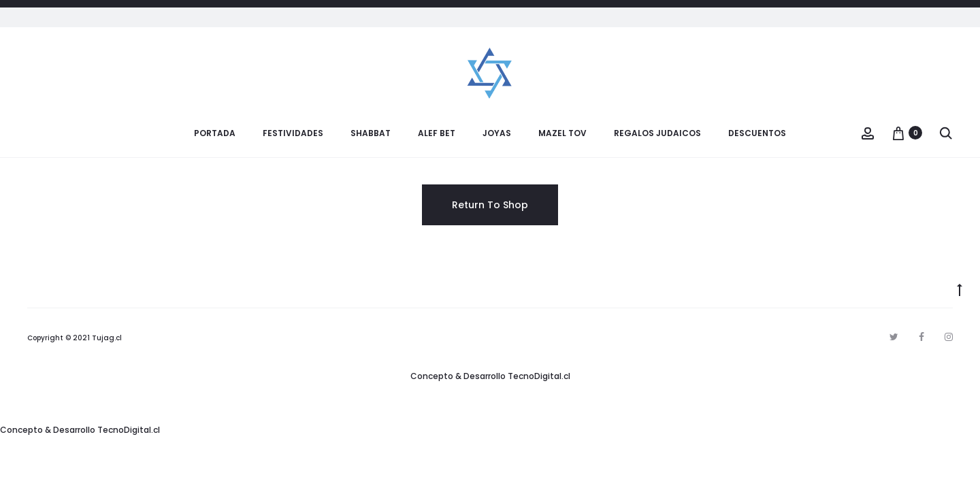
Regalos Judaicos (657, 133)
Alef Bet (437, 133)
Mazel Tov (562, 133)
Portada (215, 133)
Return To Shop (490, 205)
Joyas (497, 133)
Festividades (293, 133)
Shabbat (371, 133)
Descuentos (757, 133)
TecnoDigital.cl (539, 376)
